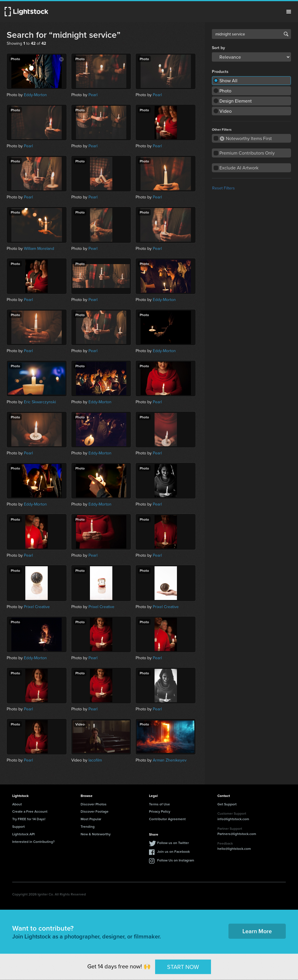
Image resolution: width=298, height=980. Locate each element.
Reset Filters (223, 188)
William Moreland (39, 248)
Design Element (236, 101)
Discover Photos (94, 804)
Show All (228, 80)
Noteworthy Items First (246, 138)
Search (286, 34)
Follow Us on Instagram (176, 860)
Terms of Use (159, 804)
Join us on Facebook (173, 851)
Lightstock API (23, 834)
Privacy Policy (160, 811)
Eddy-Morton (35, 95)
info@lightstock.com (233, 819)
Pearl (93, 95)
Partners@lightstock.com (237, 834)
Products (220, 72)
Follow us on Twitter (173, 843)
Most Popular (91, 819)
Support (18, 826)
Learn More (257, 931)
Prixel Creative (37, 607)
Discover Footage (95, 811)
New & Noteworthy (96, 834)
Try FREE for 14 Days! (29, 819)
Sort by (218, 48)
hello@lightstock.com (234, 849)
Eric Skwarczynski (40, 402)
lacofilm (95, 760)
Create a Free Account (30, 811)
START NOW (183, 966)
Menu (289, 12)
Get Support (227, 804)
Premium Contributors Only (247, 153)
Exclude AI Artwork (239, 168)
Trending (88, 826)
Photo (225, 91)
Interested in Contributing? (33, 842)
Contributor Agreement (167, 819)
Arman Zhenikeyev (170, 760)
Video (226, 111)
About (17, 804)
